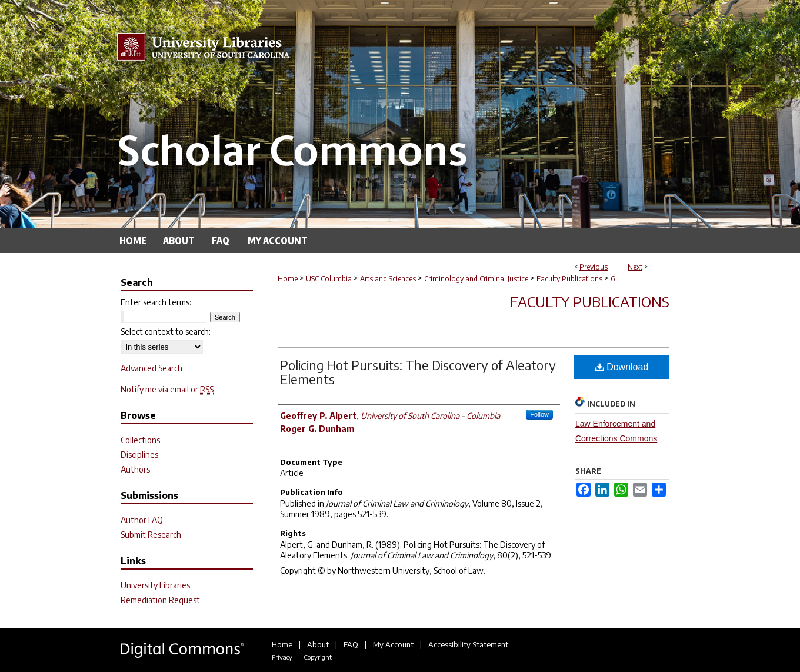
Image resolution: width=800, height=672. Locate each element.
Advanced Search (151, 368)
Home (288, 279)
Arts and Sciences (388, 279)
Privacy (282, 657)
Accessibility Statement (468, 644)
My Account (393, 644)
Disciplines (139, 455)
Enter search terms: (156, 302)
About (318, 644)
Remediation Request (160, 600)
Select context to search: (166, 332)
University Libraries (155, 585)
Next (635, 267)
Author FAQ (142, 520)
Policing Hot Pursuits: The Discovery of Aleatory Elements (418, 372)
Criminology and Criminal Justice (476, 279)
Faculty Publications (569, 279)
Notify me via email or (167, 389)
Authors (135, 469)
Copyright (318, 657)
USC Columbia (329, 279)
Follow (539, 414)
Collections (140, 440)
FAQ (351, 644)
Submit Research (151, 535)
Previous (594, 267)
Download (622, 367)
